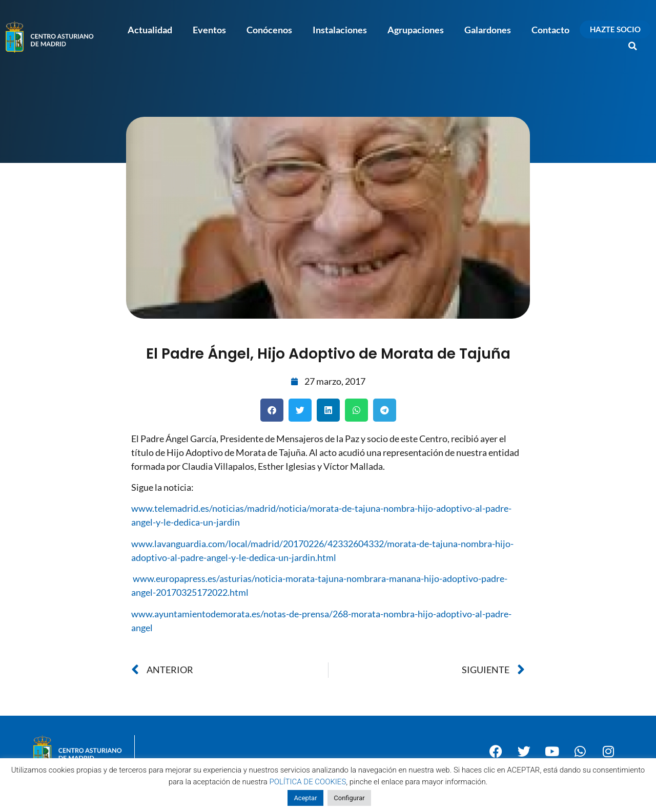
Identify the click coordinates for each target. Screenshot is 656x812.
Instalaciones (340, 30)
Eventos (209, 30)
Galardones (488, 30)
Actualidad (150, 30)
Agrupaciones (416, 30)
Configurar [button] (349, 798)
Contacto (550, 30)
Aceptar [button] (305, 798)
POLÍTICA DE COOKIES (308, 782)
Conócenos (269, 30)
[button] (633, 46)
